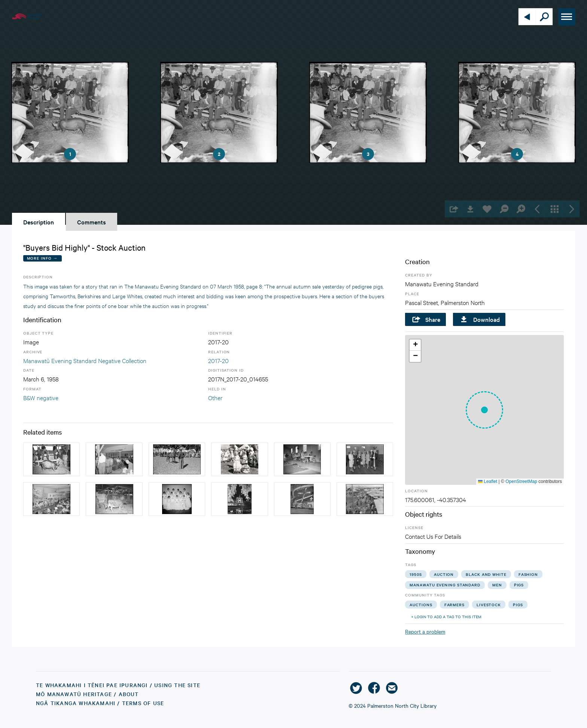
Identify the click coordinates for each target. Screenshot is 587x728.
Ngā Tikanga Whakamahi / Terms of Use (100, 703)
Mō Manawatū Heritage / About (87, 694)
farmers (454, 605)
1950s (416, 574)
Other (215, 397)
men (497, 585)
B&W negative (41, 397)
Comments (92, 222)
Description (39, 222)
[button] (484, 410)
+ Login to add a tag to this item (446, 617)
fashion (528, 574)
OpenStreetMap (521, 481)
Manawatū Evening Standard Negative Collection (85, 360)
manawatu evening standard (445, 585)
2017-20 (218, 360)
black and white (486, 574)
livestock (489, 605)
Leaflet (488, 481)
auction (444, 574)
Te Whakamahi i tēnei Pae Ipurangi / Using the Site (118, 685)
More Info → (42, 258)
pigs (519, 585)
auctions (421, 605)
